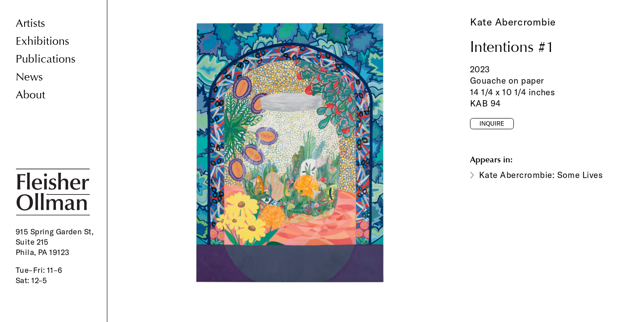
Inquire (492, 123)
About (30, 95)
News (29, 77)
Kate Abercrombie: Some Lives (541, 175)
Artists (30, 23)
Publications (46, 59)
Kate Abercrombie (513, 22)
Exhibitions (42, 41)
